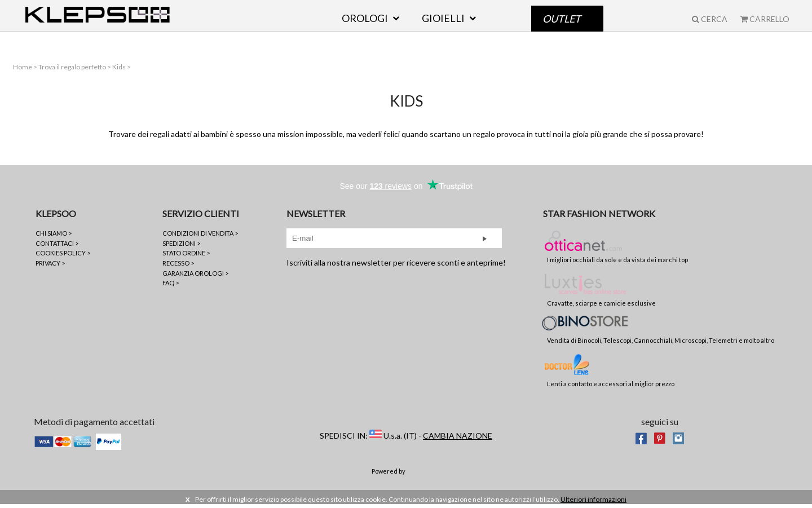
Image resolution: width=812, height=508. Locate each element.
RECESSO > (178, 267)
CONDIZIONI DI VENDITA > (200, 237)
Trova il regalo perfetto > (74, 70)
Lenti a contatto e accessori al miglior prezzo (611, 373)
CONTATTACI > (57, 247)
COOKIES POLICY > (63, 257)
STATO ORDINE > (186, 257)
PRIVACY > (50, 267)
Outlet (562, 26)
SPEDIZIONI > (181, 247)
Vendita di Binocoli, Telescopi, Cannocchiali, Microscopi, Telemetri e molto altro (661, 333)
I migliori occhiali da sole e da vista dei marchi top (617, 250)
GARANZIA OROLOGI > (195, 277)
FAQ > (171, 287)
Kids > (120, 70)
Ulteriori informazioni (593, 503)
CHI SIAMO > (54, 237)
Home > (24, 70)
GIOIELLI (443, 26)
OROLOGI (365, 26)
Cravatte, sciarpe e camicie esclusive (601, 293)
